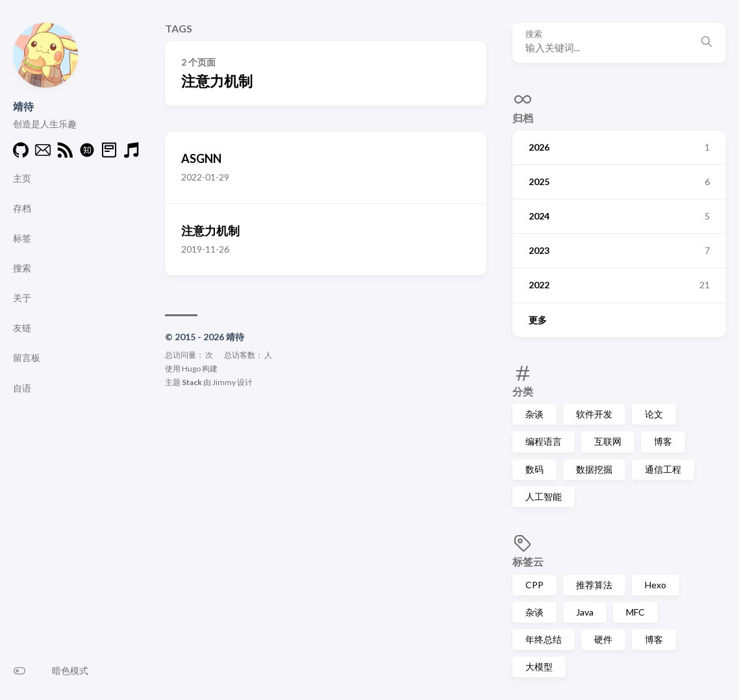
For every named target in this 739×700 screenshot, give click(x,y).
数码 (534, 469)
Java (585, 612)
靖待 (23, 106)
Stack (192, 382)
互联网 (608, 441)
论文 (654, 414)
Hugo (191, 369)
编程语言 (544, 441)
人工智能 (544, 496)
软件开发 (594, 414)
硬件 (603, 639)
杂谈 (534, 414)
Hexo (656, 585)
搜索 (534, 34)
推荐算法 (594, 585)
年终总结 (544, 639)
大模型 (539, 667)
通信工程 (663, 469)
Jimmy (224, 382)
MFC (635, 612)
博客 (663, 441)
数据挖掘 (594, 469)
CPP (534, 585)
